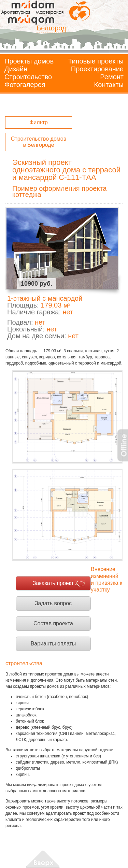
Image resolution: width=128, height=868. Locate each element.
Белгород (51, 28)
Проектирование (97, 69)
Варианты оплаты (53, 644)
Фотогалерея (25, 85)
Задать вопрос (53, 603)
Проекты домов (29, 61)
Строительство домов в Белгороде (39, 142)
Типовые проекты (96, 61)
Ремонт (112, 77)
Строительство (28, 77)
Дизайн (16, 69)
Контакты (109, 85)
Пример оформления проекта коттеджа (59, 191)
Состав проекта (53, 623)
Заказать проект (53, 583)
